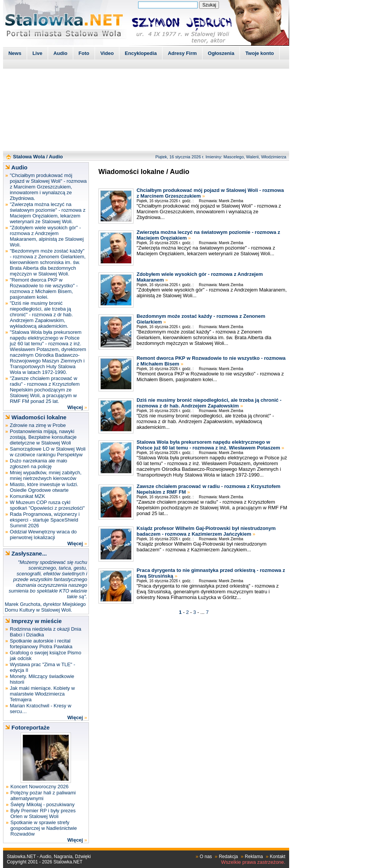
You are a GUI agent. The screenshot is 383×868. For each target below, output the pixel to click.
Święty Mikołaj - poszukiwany (42, 804)
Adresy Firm (182, 53)
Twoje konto (260, 53)
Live (37, 53)
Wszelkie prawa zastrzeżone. (253, 862)
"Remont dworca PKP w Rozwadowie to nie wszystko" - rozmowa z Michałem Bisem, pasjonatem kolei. (44, 288)
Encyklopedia (141, 53)
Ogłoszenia (221, 53)
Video (107, 53)
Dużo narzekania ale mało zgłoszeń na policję (39, 464)
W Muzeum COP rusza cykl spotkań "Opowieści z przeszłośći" (47, 505)
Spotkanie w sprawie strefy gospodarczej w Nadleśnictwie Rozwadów (43, 828)
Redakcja (229, 857)
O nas (206, 857)
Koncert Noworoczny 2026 (39, 787)
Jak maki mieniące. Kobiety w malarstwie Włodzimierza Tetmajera (43, 694)
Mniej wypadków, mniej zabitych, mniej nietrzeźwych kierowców (46, 475)
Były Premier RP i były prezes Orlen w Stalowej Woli (43, 813)
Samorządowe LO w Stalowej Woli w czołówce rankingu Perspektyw (48, 452)
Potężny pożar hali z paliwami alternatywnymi (43, 796)
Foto (84, 53)
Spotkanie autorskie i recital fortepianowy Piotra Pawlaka (41, 644)
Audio (60, 53)
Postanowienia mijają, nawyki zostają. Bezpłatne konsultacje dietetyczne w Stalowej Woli (43, 437)
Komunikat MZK (27, 496)
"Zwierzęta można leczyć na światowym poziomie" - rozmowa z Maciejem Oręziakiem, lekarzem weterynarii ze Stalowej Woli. (48, 213)
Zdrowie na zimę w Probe (38, 425)
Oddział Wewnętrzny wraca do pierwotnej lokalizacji (43, 535)
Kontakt (278, 857)
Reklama (254, 857)
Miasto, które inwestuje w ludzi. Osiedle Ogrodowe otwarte (44, 487)
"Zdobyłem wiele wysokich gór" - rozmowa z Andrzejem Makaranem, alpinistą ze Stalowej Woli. (47, 236)
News (15, 53)
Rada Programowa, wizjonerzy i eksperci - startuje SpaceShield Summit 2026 (45, 520)
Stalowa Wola (29, 157)
